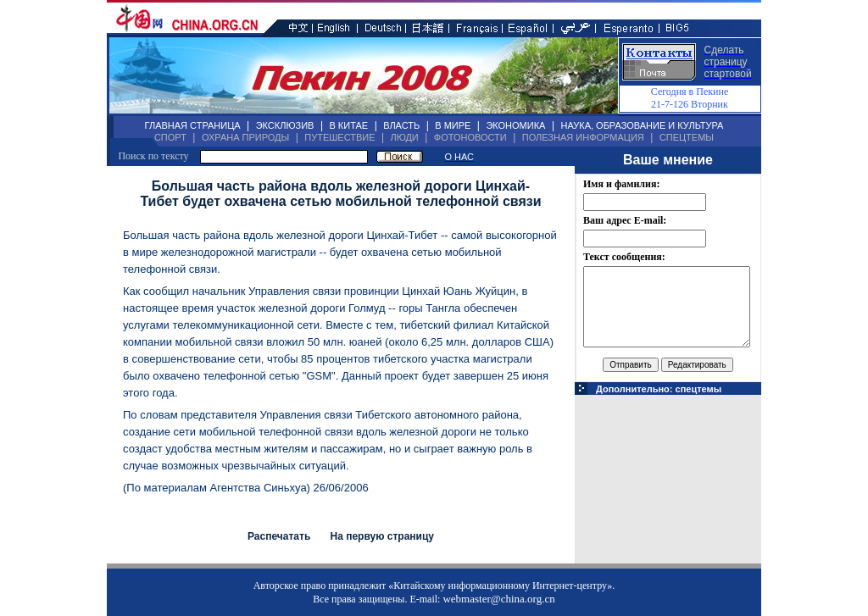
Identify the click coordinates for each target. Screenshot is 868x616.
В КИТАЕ (348, 125)
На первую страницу (382, 536)
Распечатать (279, 536)
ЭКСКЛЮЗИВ (285, 125)
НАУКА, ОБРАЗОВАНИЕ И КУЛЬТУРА (642, 125)
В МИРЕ (453, 125)
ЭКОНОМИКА (515, 125)
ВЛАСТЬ (401, 125)
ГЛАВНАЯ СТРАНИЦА (193, 125)
